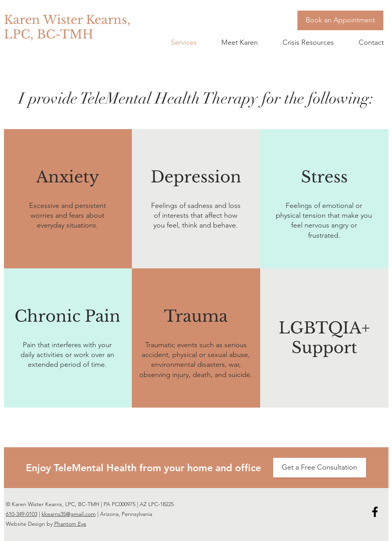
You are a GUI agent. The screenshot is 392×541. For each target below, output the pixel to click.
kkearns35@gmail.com (69, 514)
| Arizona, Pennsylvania (124, 514)
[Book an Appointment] (340, 20)
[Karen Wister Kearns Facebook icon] (375, 512)
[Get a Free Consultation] (320, 468)
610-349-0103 (22, 514)
